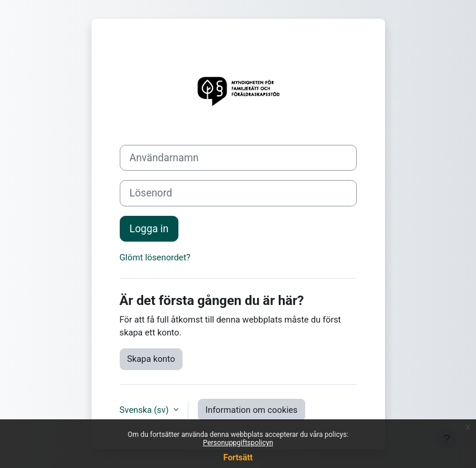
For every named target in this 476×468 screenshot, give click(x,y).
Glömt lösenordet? (155, 257)
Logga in (149, 229)
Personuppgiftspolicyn (238, 443)
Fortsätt (238, 457)
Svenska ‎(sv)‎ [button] (146, 410)
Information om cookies (251, 410)
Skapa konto (151, 359)
